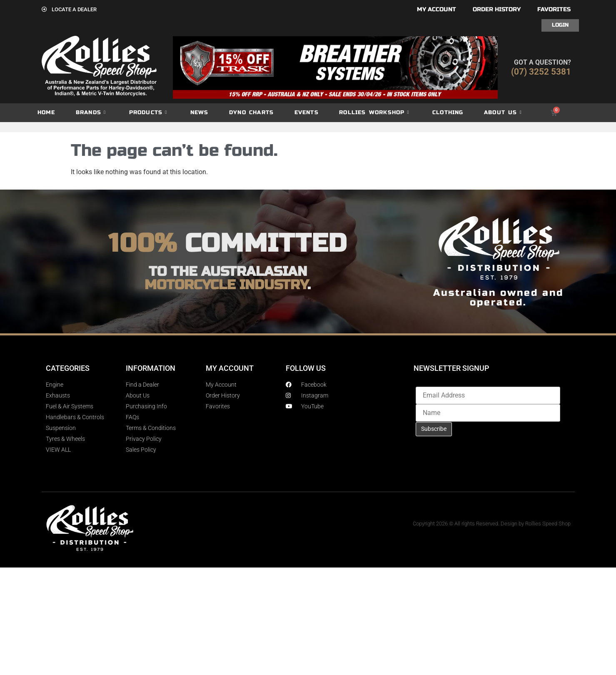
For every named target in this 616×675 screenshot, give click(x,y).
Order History (497, 9)
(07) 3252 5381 (541, 72)
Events (307, 112)
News (200, 112)
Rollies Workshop (374, 113)
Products (148, 113)
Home (46, 112)
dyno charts (251, 112)
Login (560, 25)
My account (436, 9)
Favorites (554, 9)
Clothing (448, 112)
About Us (503, 113)
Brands (91, 113)
